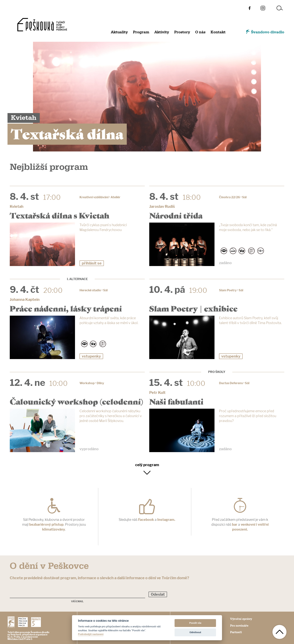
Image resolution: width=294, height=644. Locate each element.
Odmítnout (195, 632)
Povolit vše (195, 623)
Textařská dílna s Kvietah (60, 215)
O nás (200, 32)
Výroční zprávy (241, 619)
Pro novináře (239, 626)
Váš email (77, 601)
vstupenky (91, 356)
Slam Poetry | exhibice (193, 308)
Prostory (182, 32)
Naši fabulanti (176, 401)
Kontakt (218, 32)
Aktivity (162, 32)
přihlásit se (92, 263)
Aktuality (119, 32)
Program (141, 32)
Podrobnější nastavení (91, 634)
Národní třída (176, 215)
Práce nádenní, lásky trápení (66, 308)
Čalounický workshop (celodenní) (76, 401)
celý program (147, 465)
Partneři (236, 632)
